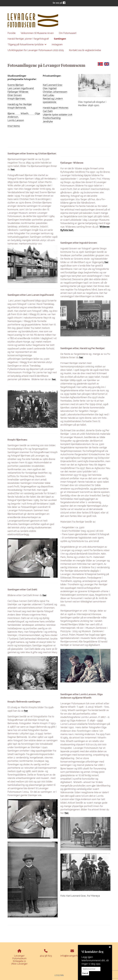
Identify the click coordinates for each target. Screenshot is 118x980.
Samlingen (60, 39)
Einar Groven (15, 95)
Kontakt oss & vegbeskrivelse (85, 50)
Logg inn (59, 975)
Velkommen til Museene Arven (37, 33)
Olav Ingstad (50, 88)
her (45, 595)
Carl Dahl (48, 111)
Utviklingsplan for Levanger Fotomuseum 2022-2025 (36, 50)
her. (13, 169)
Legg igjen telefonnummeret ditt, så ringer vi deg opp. (95, 960)
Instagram (57, 44)
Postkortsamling (52, 118)
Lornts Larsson (16, 120)
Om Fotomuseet (68, 33)
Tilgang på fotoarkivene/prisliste (27, 45)
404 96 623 (46, 956)
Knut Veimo (14, 126)
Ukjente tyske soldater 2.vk (57, 115)
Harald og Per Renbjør (20, 104)
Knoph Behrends (17, 108)
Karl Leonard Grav (53, 85)
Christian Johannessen (55, 92)
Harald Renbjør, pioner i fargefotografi (28, 39)
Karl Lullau (48, 95)
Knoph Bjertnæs (17, 99)
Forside (12, 33)
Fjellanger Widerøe (18, 92)
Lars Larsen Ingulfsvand (21, 88)
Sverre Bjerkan (16, 85)
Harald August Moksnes (56, 108)
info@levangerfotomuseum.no (77, 956)
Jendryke (48, 121)
